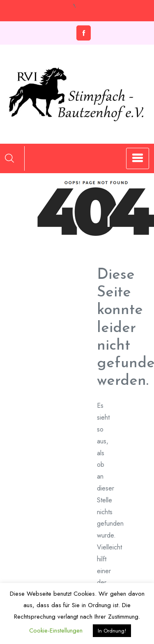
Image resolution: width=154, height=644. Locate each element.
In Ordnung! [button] (112, 631)
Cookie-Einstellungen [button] (56, 630)
